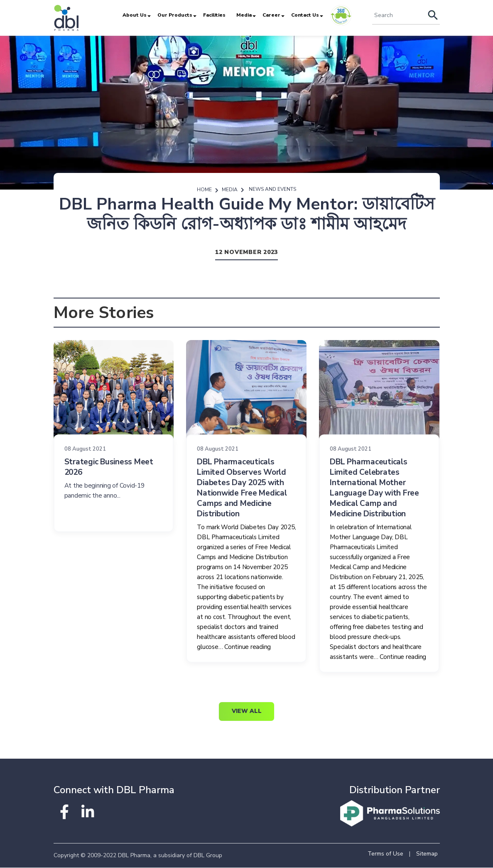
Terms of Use (385, 854)
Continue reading (248, 647)
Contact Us (305, 15)
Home (204, 190)
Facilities (214, 15)
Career (271, 15)
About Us (135, 15)
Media (244, 15)
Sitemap (427, 854)
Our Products (175, 15)
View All (247, 712)
